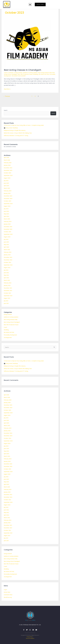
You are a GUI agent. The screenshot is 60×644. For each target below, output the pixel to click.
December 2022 (8, 257)
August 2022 (7, 267)
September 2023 (8, 234)
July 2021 (6, 301)
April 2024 (6, 216)
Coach (5, 327)
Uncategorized (8, 337)
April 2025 (6, 186)
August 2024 (7, 206)
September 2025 (8, 175)
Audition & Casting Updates (30, 73)
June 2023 (6, 242)
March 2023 (7, 250)
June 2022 (6, 273)
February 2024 (8, 221)
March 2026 (7, 160)
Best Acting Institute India (45, 73)
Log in (5, 590)
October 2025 (7, 173)
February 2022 (8, 283)
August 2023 (7, 237)
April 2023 (6, 247)
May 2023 (6, 244)
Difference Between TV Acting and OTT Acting (16, 135)
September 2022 (8, 265)
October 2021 (7, 293)
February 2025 (8, 191)
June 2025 (6, 183)
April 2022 (6, 278)
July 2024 (6, 209)
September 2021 (8, 296)
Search (6, 110)
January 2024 (7, 224)
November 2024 (8, 198)
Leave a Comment (9, 73)
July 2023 (6, 239)
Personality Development (10, 335)
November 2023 (8, 229)
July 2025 (6, 181)
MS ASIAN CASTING (44, 74)
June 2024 (6, 211)
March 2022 (7, 280)
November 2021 (8, 290)
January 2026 (7, 165)
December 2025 (8, 168)
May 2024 (6, 214)
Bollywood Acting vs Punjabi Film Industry (15, 130)
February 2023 (8, 252)
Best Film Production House (25, 74)
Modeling (36, 74)
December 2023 (8, 227)
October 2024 (7, 201)
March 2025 (7, 188)
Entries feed (7, 592)
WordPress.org (8, 597)
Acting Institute (18, 73)
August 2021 (7, 298)
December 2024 (8, 196)
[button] (30, 4)
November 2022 (8, 260)
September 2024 (8, 203)
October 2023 (7, 232)
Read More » (7, 89)
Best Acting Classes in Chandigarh (23, 70)
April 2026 (6, 157)
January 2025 (7, 193)
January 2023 (7, 255)
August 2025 (7, 178)
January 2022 (7, 285)
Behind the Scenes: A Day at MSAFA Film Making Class (18, 133)
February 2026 (8, 163)
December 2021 (8, 288)
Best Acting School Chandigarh (12, 322)
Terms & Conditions (30, 638)
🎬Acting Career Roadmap (11, 128)
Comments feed (8, 595)
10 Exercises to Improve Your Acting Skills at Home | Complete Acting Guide (24, 125)
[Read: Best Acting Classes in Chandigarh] (27, 43)
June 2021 (6, 303)
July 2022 (6, 270)
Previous (7, 96)
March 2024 (7, 219)
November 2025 (8, 170)
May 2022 (6, 275)
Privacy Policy (30, 637)
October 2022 (7, 262)
